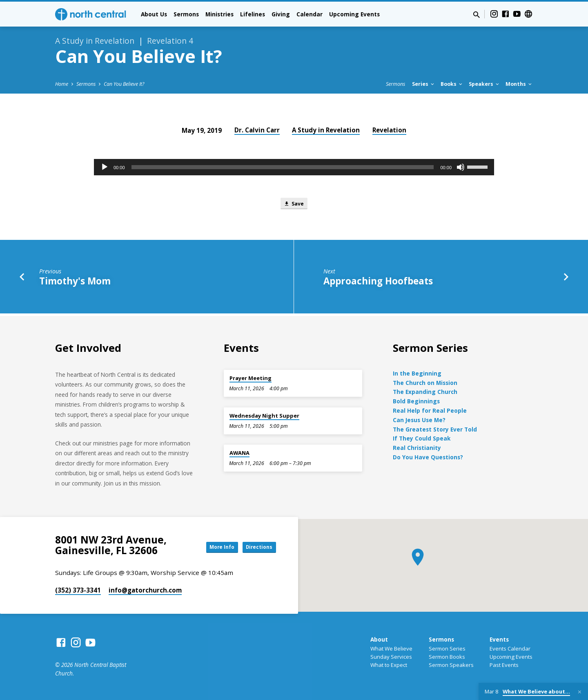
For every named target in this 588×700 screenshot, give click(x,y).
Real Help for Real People (430, 410)
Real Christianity (417, 448)
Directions (256, 547)
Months (519, 84)
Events (499, 639)
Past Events (504, 665)
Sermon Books (447, 657)
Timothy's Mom (75, 283)
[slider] (283, 167)
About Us (154, 14)
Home (62, 84)
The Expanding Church (425, 392)
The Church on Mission (425, 383)
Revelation (389, 130)
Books (452, 84)
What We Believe (391, 649)
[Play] (105, 167)
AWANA (239, 453)
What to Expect (389, 665)
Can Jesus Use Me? (419, 420)
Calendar (310, 14)
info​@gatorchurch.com (145, 590)
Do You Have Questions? (428, 457)
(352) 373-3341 (78, 590)
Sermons (186, 14)
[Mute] (461, 167)
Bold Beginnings (416, 401)
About (379, 639)
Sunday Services (391, 657)
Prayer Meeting (251, 378)
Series (424, 84)
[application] (294, 167)
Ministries (219, 14)
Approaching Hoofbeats (378, 283)
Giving (281, 14)
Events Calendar (510, 649)
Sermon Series (447, 649)
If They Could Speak (422, 439)
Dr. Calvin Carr (257, 130)
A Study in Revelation (326, 130)
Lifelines (253, 14)
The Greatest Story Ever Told (435, 429)
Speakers (484, 84)
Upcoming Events (354, 14)
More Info (210, 547)
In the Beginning (417, 373)
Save (294, 205)
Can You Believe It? (124, 84)
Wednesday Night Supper (264, 416)
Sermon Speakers (451, 665)
